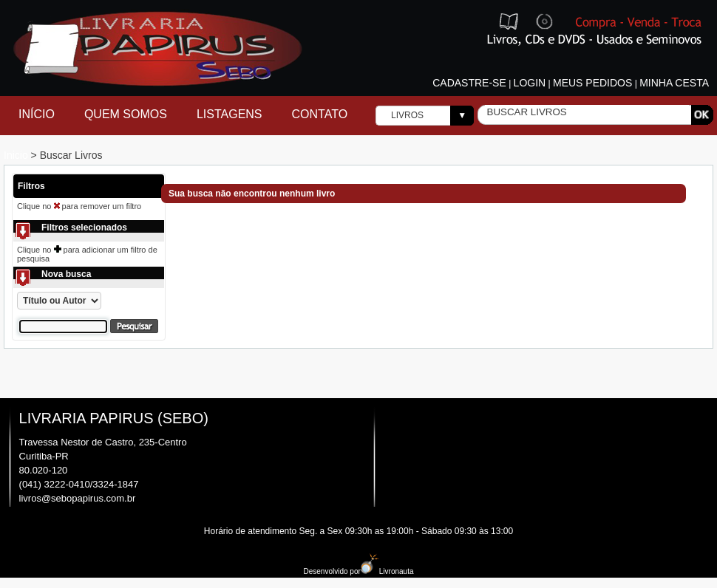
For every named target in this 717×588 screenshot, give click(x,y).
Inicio (17, 155)
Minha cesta (674, 83)
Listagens (230, 114)
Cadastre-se (469, 83)
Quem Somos (126, 114)
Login (530, 83)
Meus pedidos (592, 83)
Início (37, 114)
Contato (320, 114)
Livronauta (387, 571)
